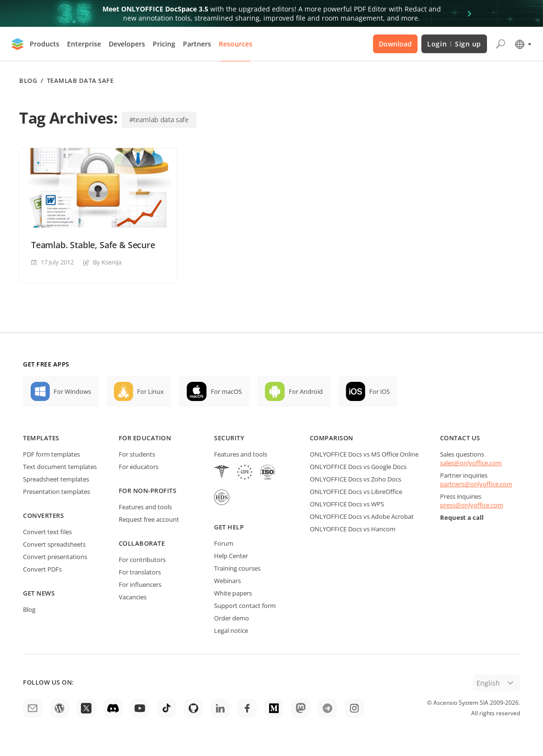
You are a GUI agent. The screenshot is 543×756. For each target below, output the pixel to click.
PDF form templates (51, 454)
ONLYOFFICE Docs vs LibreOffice (356, 492)
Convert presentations (55, 557)
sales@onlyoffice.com (471, 463)
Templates (41, 438)
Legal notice (231, 630)
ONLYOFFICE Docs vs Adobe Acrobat (362, 516)
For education (145, 438)
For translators (140, 572)
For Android (306, 391)
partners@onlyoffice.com (476, 484)
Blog (28, 81)
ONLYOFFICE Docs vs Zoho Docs (356, 479)
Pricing (164, 44)
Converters (43, 515)
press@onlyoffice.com (472, 505)
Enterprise (84, 44)
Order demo (232, 618)
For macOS (226, 391)
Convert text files (47, 532)
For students (137, 454)
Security (229, 438)
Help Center (231, 556)
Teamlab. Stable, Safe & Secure (93, 245)
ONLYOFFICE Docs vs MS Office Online (364, 454)
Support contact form (245, 606)
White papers (233, 593)
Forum (224, 543)
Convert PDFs (42, 569)
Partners (197, 44)
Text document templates (60, 467)
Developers (127, 44)
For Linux (150, 391)
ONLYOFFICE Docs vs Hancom (353, 529)
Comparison (332, 438)
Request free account (149, 519)
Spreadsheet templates (56, 479)
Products (45, 44)
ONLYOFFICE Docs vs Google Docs (358, 467)
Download (395, 44)
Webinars (227, 581)
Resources (236, 44)
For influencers (140, 584)
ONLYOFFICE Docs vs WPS (347, 504)
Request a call (462, 517)
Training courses (237, 568)
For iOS (379, 391)
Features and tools (145, 507)
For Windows (72, 391)
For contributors (142, 560)
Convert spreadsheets (54, 544)
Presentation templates (57, 492)
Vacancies (133, 597)
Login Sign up (454, 44)
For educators (139, 467)
